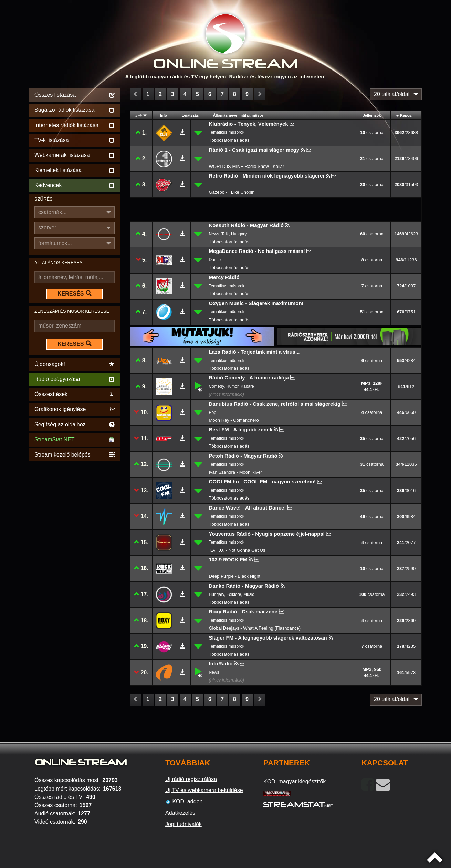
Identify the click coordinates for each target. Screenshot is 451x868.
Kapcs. (406, 115)
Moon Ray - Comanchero (234, 420)
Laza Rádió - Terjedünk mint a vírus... (254, 352)
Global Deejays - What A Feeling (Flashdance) (255, 628)
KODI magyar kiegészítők (295, 781)
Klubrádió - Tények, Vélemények (249, 124)
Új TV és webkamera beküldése (204, 790)
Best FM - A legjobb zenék (241, 430)
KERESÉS (74, 293)
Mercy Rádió (224, 277)
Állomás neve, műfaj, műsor (238, 115)
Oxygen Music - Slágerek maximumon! (256, 303)
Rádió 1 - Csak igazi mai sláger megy (254, 150)
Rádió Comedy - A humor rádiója (249, 378)
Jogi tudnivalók (183, 824)
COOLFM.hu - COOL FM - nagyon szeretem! (263, 481)
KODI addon (184, 802)
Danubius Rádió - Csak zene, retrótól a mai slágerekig (275, 404)
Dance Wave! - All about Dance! (248, 508)
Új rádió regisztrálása (191, 779)
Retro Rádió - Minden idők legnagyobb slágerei (267, 176)
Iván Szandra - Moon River (236, 472)
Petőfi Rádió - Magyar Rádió (243, 456)
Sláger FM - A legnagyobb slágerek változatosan (268, 638)
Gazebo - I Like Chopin (232, 192)
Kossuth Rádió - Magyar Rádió (247, 225)
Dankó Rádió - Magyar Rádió (244, 586)
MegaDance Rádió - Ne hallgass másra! (257, 251)
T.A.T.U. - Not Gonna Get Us (237, 550)
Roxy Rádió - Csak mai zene (243, 612)
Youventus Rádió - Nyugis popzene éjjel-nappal (267, 534)
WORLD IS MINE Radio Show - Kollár (247, 166)
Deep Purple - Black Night (235, 576)
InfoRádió (221, 663)
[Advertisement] (75, 566)
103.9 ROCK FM (228, 560)
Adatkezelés (180, 813)
